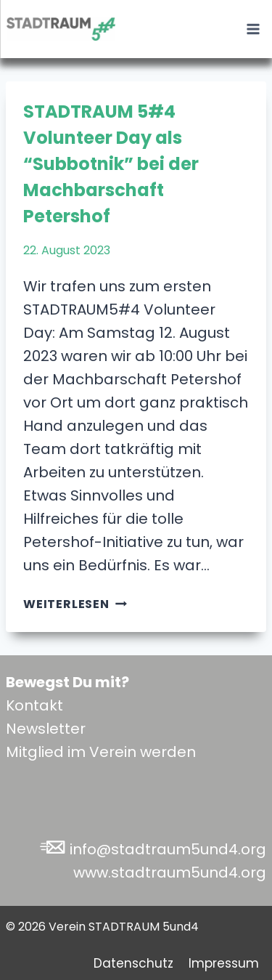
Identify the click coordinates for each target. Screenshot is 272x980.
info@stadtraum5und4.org (168, 849)
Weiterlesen (75, 604)
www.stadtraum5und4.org (170, 872)
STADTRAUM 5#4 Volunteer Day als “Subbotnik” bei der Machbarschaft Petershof (111, 164)
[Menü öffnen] (253, 29)
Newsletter (46, 729)
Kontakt (34, 705)
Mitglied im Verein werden (101, 752)
